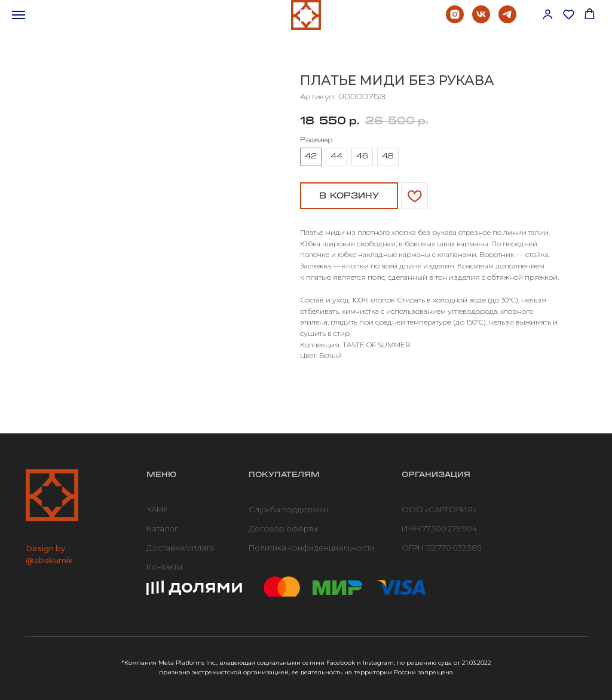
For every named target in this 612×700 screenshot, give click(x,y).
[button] (548, 14)
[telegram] (507, 20)
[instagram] (455, 20)
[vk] (481, 20)
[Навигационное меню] (19, 15)
